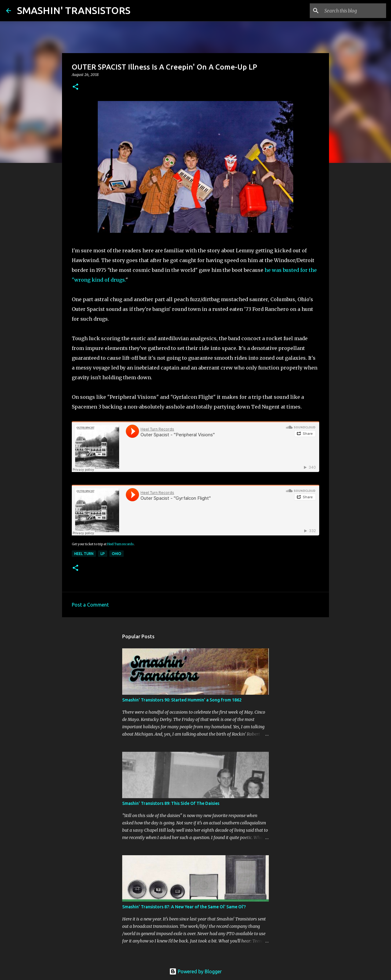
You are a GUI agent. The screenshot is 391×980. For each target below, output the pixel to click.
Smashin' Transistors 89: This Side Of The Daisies (171, 803)
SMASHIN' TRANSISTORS (74, 10)
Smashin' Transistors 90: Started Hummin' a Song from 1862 (182, 700)
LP (103, 554)
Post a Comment (90, 605)
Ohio (117, 554)
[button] (75, 87)
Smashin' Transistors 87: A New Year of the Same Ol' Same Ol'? (184, 907)
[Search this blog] (354, 11)
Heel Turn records (121, 544)
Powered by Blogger (195, 971)
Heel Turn (84, 554)
